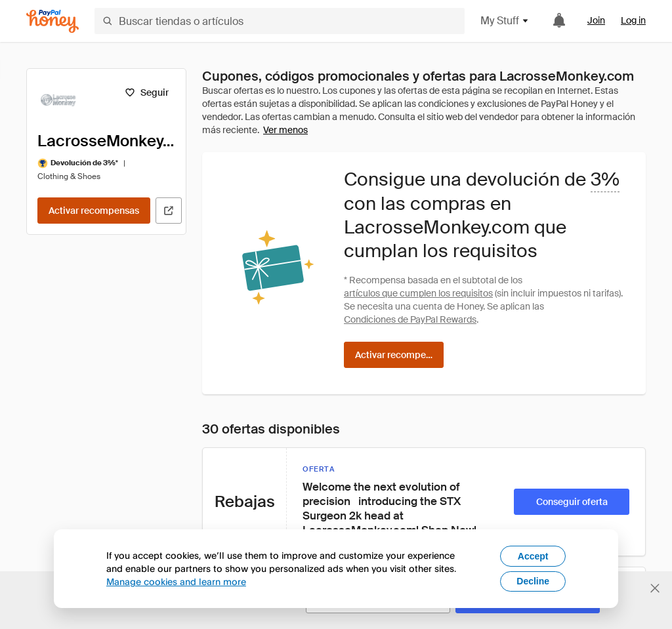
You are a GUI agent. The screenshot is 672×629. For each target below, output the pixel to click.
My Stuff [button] (505, 21)
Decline (533, 581)
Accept (533, 556)
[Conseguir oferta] (572, 502)
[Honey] (52, 21)
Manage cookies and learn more (176, 581)
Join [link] (596, 20)
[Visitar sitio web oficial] (169, 211)
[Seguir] (147, 92)
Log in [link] (633, 20)
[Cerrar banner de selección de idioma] (655, 588)
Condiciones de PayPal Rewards (410, 319)
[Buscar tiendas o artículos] (280, 21)
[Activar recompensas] (94, 211)
